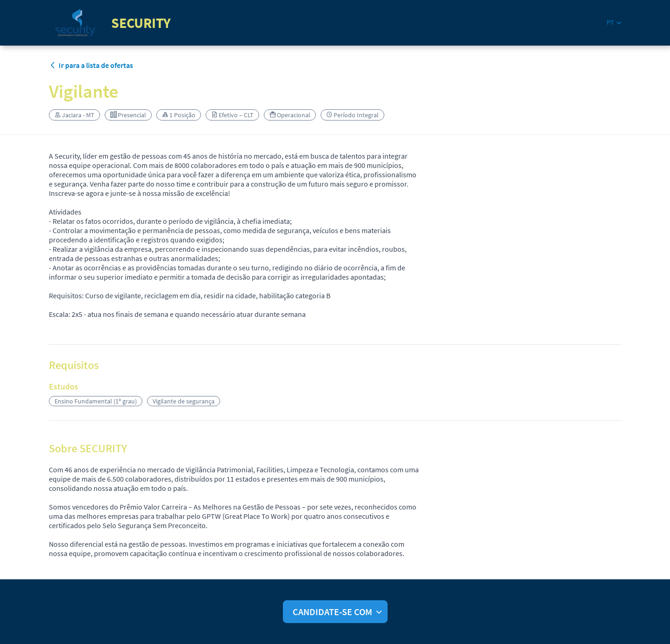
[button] (614, 23)
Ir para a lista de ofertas (91, 65)
